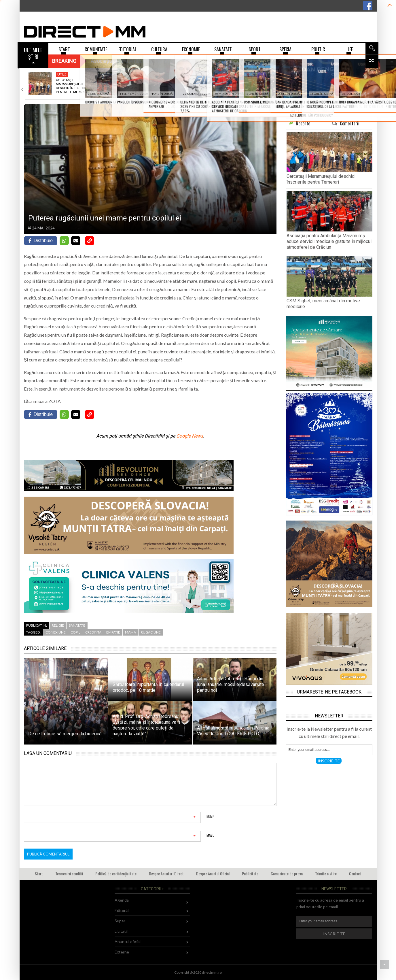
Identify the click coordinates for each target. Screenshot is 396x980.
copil (75, 632)
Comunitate (343, 74)
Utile (62, 74)
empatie (113, 632)
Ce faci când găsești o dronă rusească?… (347, 82)
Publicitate (250, 873)
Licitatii (121, 931)
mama (130, 632)
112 (266, 74)
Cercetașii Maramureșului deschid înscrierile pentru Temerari (72, 86)
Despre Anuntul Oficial (213, 873)
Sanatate (134, 74)
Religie (58, 625)
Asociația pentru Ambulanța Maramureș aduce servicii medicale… (140, 86)
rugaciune (151, 632)
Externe (122, 952)
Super (120, 921)
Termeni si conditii (69, 873)
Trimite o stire (326, 873)
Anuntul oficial (128, 942)
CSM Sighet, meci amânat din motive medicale (209, 84)
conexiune (56, 632)
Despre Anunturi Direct (166, 873)
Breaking (64, 61)
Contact (355, 873)
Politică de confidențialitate (116, 873)
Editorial (122, 910)
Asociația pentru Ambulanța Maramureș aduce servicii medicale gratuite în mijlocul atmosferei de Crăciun (329, 241)
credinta (93, 632)
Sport (200, 74)
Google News (190, 436)
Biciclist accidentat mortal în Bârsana (279, 82)
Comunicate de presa (287, 873)
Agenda (122, 900)
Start (39, 873)
